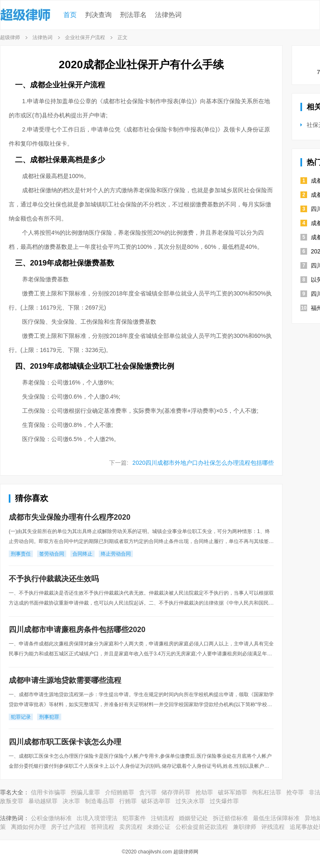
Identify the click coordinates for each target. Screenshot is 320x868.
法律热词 (168, 15)
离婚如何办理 (28, 827)
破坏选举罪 (156, 801)
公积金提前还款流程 (202, 827)
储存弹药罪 (176, 792)
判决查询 (98, 15)
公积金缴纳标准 (51, 818)
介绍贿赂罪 (120, 792)
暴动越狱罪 (43, 801)
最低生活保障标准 (276, 818)
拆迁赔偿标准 (230, 818)
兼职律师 (245, 827)
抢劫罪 (204, 792)
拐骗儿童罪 (85, 792)
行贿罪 (128, 801)
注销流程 (162, 818)
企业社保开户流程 (85, 37)
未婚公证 (159, 827)
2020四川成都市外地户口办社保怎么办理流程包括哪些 (203, 463)
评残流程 (273, 827)
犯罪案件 (134, 818)
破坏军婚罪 (232, 792)
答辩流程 (102, 827)
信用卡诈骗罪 (48, 792)
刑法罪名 (133, 15)
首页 (70, 15)
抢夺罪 (295, 792)
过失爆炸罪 (224, 801)
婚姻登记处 (193, 818)
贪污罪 (148, 792)
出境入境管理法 (97, 818)
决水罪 (71, 801)
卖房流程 (131, 827)
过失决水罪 (190, 801)
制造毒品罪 (100, 801)
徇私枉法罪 (267, 792)
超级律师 (10, 37)
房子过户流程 (68, 827)
